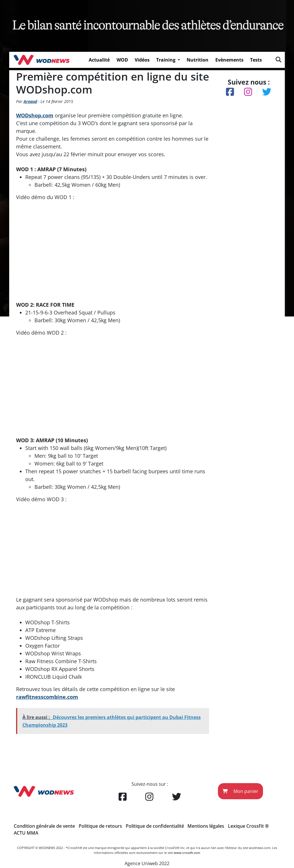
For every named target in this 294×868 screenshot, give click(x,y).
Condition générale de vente (44, 826)
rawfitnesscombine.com (47, 697)
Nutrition (198, 60)
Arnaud (30, 101)
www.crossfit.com (187, 853)
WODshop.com (35, 115)
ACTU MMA (26, 833)
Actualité (99, 60)
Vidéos (142, 60)
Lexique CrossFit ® (248, 826)
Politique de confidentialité (155, 826)
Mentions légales (206, 826)
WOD (122, 60)
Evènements (229, 60)
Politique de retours (100, 826)
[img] (278, 60)
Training (166, 60)
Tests (256, 60)
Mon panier (240, 791)
